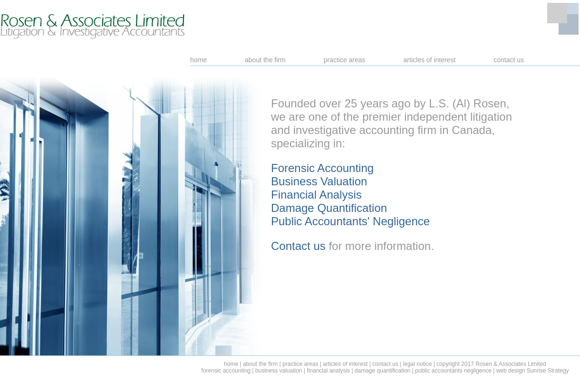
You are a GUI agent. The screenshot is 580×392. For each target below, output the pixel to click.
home (198, 60)
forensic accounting (226, 371)
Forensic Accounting (322, 168)
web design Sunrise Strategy (533, 371)
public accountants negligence (453, 371)
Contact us (298, 246)
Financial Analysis (316, 195)
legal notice (418, 364)
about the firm (265, 60)
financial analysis (328, 371)
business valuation (279, 371)
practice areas (345, 60)
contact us (509, 60)
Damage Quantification (329, 208)
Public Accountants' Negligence (350, 221)
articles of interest (430, 60)
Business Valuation (319, 181)
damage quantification (382, 371)
